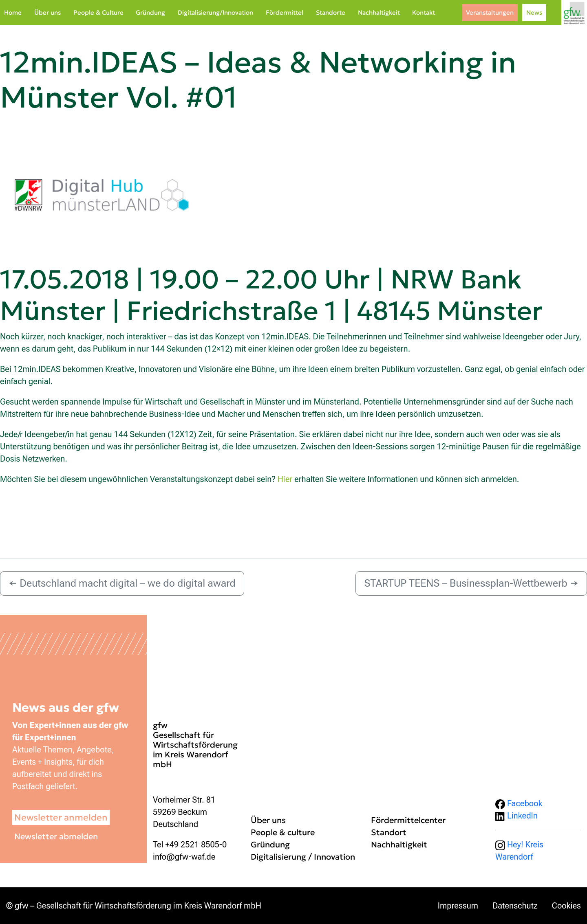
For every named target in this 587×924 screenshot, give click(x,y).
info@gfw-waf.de (184, 857)
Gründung (150, 12)
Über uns (47, 12)
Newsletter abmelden (56, 836)
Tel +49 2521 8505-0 (190, 845)
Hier (285, 479)
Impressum (458, 906)
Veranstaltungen (490, 12)
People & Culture (98, 12)
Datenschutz (515, 906)
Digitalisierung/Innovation (215, 12)
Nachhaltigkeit (379, 12)
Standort (389, 832)
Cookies (566, 906)
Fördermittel (285, 12)
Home (13, 12)
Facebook (519, 803)
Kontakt (424, 12)
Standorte (331, 12)
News (534, 12)
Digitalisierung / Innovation (303, 857)
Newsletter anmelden (61, 817)
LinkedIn (516, 816)
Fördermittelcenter (408, 820)
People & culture (283, 832)
